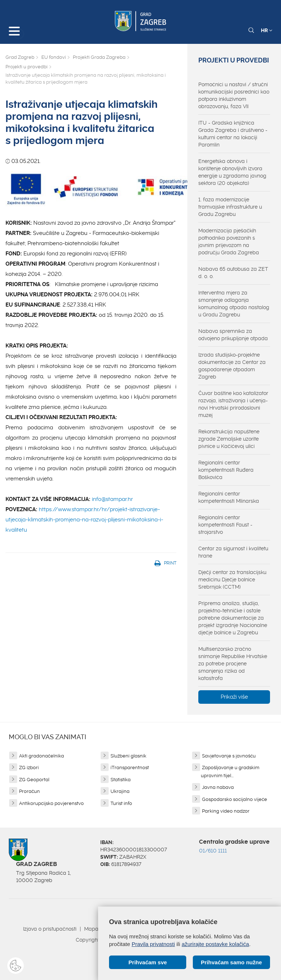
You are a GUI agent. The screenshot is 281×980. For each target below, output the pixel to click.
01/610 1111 (213, 851)
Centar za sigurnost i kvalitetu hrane (233, 552)
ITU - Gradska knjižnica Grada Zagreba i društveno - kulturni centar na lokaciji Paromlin (233, 134)
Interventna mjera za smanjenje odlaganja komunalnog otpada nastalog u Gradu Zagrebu (234, 304)
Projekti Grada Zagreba (99, 57)
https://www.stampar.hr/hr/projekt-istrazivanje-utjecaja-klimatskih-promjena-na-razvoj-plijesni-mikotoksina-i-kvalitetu (84, 520)
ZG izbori (29, 768)
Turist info (121, 803)
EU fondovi (54, 57)
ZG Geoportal (34, 780)
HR (267, 30)
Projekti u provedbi (27, 67)
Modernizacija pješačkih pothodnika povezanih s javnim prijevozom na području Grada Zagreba (229, 242)
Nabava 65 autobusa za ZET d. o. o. (233, 273)
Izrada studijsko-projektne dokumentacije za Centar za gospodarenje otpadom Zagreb (232, 366)
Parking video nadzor (226, 811)
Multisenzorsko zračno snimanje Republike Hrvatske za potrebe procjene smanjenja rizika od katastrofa (233, 664)
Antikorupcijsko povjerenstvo (51, 803)
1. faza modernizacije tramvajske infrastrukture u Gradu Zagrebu (230, 207)
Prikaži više (234, 697)
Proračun (29, 791)
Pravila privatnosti (153, 944)
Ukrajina (120, 791)
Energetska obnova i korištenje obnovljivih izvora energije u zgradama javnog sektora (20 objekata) (232, 172)
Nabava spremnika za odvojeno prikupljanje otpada (233, 335)
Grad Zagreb (20, 57)
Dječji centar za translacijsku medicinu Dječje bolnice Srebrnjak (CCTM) (232, 580)
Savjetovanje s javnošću (229, 756)
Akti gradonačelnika (42, 756)
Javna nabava (218, 787)
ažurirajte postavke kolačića (215, 944)
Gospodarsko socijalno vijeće (235, 799)
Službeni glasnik (128, 756)
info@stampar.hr (112, 499)
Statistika (121, 780)
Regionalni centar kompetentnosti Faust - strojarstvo (225, 525)
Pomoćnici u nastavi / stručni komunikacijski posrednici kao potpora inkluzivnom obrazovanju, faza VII (234, 95)
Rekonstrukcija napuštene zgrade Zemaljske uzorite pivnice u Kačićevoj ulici (229, 439)
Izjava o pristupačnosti (50, 929)
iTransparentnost (130, 768)
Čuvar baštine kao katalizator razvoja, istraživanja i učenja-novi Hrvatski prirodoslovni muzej (233, 404)
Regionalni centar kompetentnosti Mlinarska (229, 497)
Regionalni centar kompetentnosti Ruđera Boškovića (226, 470)
